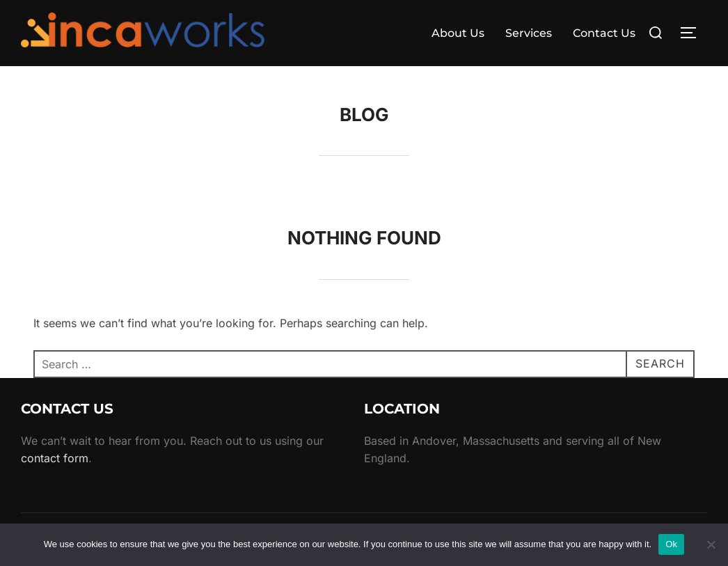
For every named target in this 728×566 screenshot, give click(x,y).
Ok (671, 544)
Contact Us (604, 33)
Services (529, 33)
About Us (458, 33)
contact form (55, 458)
